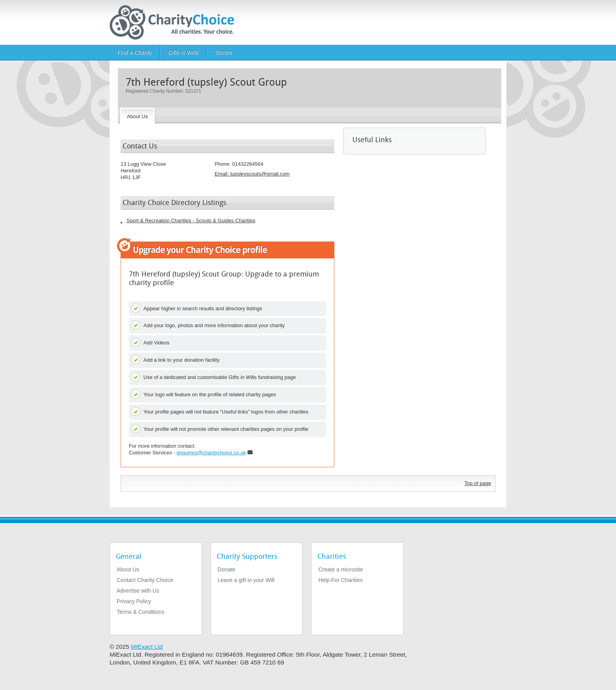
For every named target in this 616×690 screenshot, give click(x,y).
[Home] (175, 22)
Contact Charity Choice (145, 580)
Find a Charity (135, 53)
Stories (224, 53)
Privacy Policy (134, 601)
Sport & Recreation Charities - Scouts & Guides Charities (191, 221)
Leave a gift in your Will (246, 580)
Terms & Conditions (140, 612)
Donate (226, 569)
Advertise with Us (138, 591)
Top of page (478, 483)
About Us (128, 569)
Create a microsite (341, 569)
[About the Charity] (137, 115)
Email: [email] (252, 174)
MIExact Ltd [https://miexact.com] (147, 647)
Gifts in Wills (183, 53)
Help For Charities (340, 580)
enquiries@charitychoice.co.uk (211, 453)
